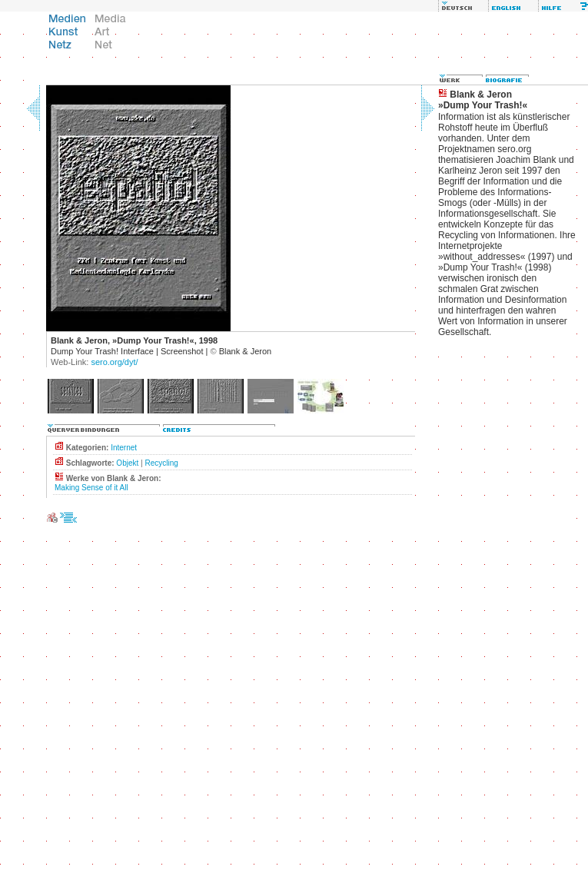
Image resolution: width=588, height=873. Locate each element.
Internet (124, 448)
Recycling (161, 463)
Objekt (127, 463)
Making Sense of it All (91, 488)
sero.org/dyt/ (114, 362)
